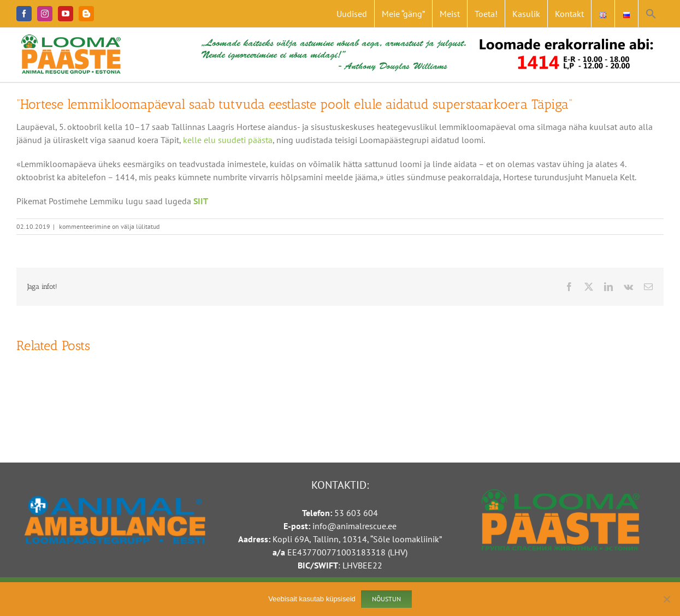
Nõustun (386, 599)
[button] (651, 14)
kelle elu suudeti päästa (228, 140)
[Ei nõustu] (666, 599)
